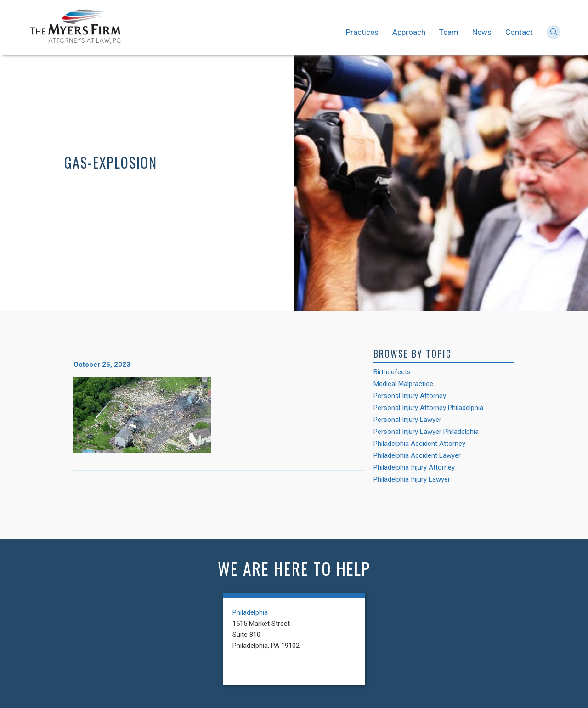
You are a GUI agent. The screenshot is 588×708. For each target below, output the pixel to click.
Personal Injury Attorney (410, 396)
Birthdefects (392, 372)
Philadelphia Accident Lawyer (417, 455)
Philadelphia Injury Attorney (414, 467)
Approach (409, 32)
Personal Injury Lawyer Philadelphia (426, 432)
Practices (362, 32)
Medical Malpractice (403, 384)
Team (449, 32)
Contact (519, 32)
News (482, 32)
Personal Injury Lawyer (407, 420)
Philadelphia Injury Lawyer (412, 479)
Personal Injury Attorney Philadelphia (428, 408)
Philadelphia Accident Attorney (419, 444)
